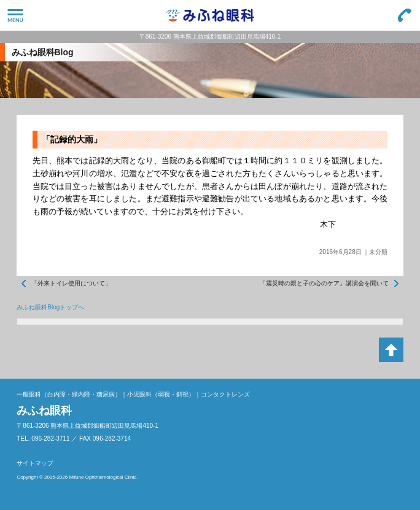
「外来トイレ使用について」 (71, 283)
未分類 (378, 252)
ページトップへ (391, 350)
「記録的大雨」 (72, 139)
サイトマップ (35, 463)
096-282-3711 (405, 15)
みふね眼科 (210, 15)
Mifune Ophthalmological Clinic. (103, 477)
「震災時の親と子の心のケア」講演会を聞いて (324, 283)
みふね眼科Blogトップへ (50, 307)
